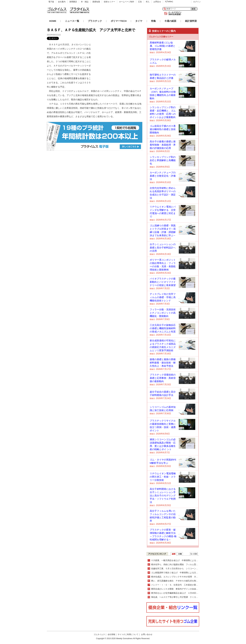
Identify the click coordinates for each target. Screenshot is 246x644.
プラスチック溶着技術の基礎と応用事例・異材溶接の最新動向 (163, 378)
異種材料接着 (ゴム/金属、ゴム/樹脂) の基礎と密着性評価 (163, 46)
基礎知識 (96, 2)
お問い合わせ (147, 634)
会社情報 (111, 634)
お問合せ (157, 2)
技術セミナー (109, 2)
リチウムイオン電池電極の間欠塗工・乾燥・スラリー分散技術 (163, 477)
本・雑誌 (85, 2)
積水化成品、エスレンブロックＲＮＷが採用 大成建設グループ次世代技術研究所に (190, 577)
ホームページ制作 (127, 2)
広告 (140, 2)
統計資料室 (191, 21)
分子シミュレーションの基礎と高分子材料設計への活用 (163, 248)
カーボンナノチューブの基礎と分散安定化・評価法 (163, 176)
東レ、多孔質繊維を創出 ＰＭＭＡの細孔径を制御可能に (178, 581)
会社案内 (62, 2)
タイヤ (139, 21)
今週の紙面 (170, 21)
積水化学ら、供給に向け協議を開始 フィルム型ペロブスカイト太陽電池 (185, 564)
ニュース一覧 (72, 21)
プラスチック (95, 21)
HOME (53, 21)
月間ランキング (180, 554)
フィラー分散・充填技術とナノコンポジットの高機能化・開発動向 (163, 313)
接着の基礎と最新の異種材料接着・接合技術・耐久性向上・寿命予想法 (163, 363)
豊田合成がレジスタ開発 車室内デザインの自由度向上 (177, 589)
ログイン (197, 2)
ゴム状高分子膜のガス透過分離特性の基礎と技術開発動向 (163, 129)
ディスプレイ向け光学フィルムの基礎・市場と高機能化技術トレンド (163, 297)
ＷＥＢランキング (194, 554)
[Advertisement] (119, 62)
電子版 (51, 2)
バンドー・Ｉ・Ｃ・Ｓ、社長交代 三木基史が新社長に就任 (179, 585)
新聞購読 (73, 2)
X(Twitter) (169, 2)
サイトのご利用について (128, 634)
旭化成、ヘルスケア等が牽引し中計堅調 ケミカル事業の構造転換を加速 (185, 597)
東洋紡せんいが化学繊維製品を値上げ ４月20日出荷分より (179, 593)
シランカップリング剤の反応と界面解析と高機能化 (163, 160)
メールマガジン (172, 13)
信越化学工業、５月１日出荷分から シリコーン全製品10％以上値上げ (185, 569)
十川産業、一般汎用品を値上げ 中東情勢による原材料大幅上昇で (182, 560)
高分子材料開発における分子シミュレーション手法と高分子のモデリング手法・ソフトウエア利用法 (163, 495)
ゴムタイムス (99, 634)
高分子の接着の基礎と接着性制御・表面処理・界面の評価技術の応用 (163, 145)
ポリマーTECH (119, 21)
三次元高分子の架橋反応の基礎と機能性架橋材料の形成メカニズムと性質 (163, 328)
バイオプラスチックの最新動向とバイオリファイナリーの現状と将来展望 (163, 282)
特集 (153, 21)
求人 (148, 2)
